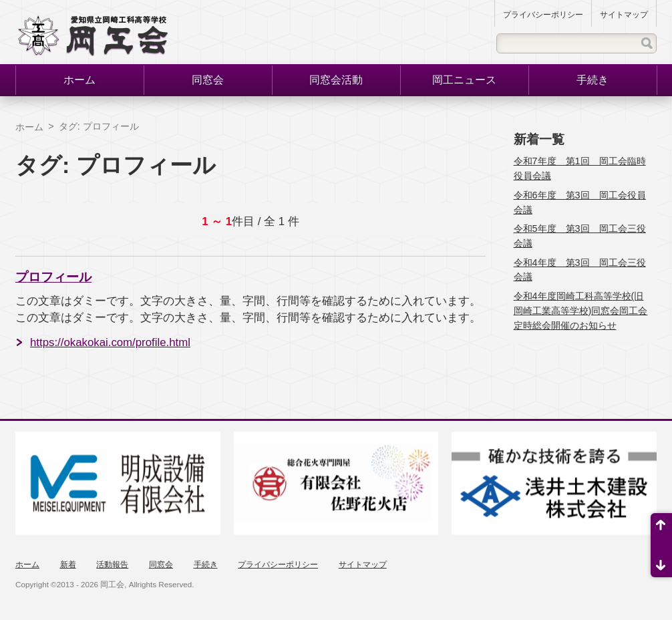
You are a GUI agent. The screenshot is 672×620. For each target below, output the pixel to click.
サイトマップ (624, 15)
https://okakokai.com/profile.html (110, 342)
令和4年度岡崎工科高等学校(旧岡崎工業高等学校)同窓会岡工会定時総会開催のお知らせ (581, 310)
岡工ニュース (464, 80)
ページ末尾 (661, 561)
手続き (593, 80)
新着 (68, 565)
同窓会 (208, 80)
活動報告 (112, 565)
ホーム (79, 80)
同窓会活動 (336, 80)
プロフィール (53, 277)
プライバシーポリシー (543, 15)
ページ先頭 (661, 529)
